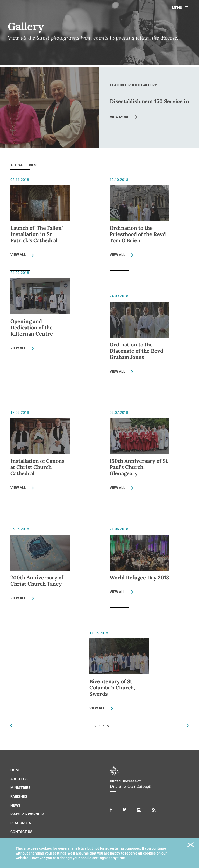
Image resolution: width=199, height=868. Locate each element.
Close (191, 846)
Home (16, 770)
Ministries (20, 788)
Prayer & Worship (27, 814)
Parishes (19, 796)
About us (19, 779)
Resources (21, 823)
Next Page (188, 726)
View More (120, 117)
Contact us (21, 832)
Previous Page (11, 726)
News (15, 805)
